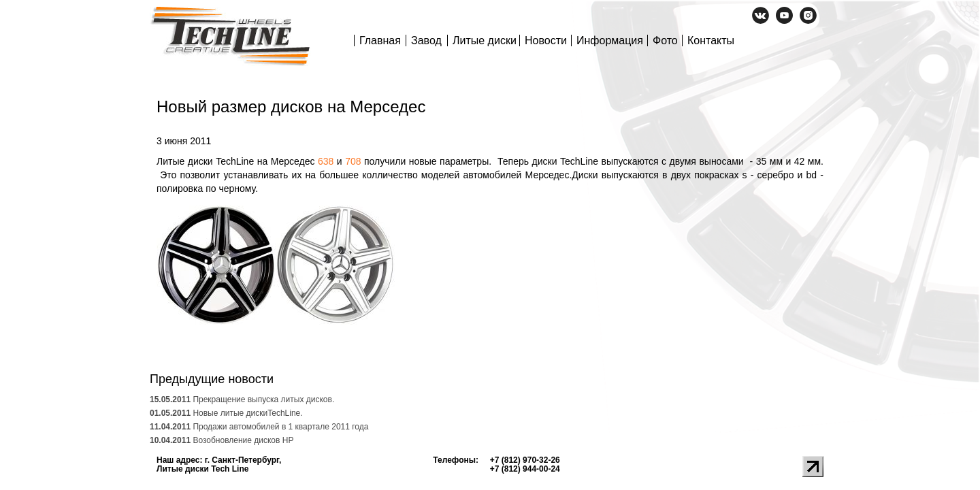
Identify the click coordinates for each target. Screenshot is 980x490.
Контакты (711, 40)
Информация (610, 40)
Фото (665, 40)
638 (326, 161)
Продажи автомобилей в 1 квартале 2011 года (259, 427)
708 (353, 161)
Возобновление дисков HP (222, 440)
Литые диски (485, 40)
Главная (380, 40)
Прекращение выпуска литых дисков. (242, 399)
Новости (546, 40)
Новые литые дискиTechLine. (226, 413)
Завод (426, 40)
